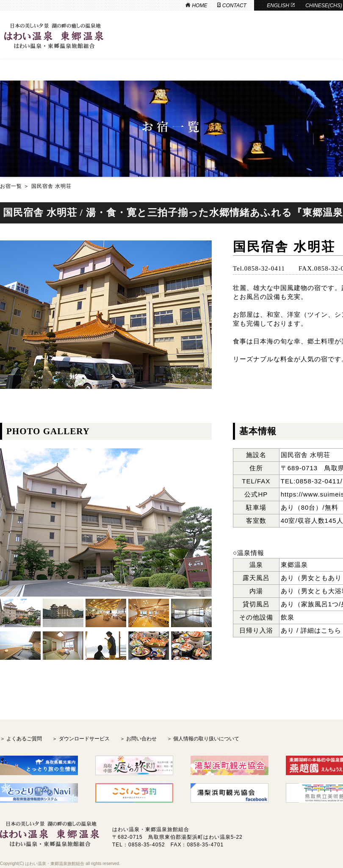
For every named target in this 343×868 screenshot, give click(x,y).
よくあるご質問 (24, 739)
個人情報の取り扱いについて (206, 739)
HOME (196, 6)
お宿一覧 (11, 186)
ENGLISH (281, 6)
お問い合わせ (141, 739)
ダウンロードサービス (84, 739)
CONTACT (232, 6)
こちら (331, 630)
